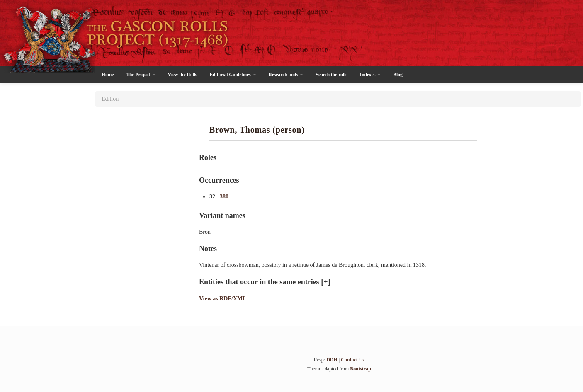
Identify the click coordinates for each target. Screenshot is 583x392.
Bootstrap (361, 369)
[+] (326, 282)
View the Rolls (182, 75)
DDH (332, 360)
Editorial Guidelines (233, 75)
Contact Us (353, 360)
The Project (141, 75)
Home (108, 75)
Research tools (286, 75)
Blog (398, 75)
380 (224, 197)
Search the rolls (331, 75)
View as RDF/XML (223, 299)
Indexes (370, 75)
